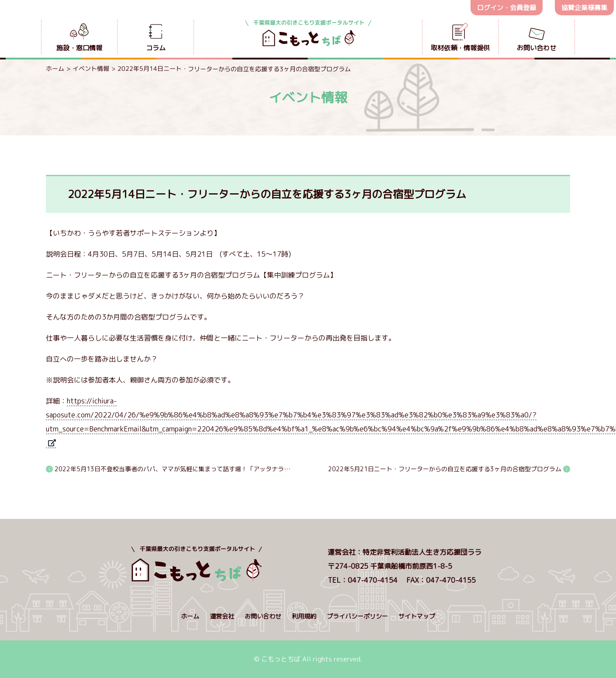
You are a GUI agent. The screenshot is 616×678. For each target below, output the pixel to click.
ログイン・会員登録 (507, 8)
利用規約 (304, 616)
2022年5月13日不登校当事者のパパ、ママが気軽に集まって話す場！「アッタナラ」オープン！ (173, 469)
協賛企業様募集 (584, 8)
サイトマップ (417, 616)
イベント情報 (91, 68)
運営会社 (222, 616)
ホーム (55, 68)
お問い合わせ (263, 616)
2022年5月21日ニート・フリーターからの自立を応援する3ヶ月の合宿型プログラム (445, 469)
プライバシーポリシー (357, 616)
